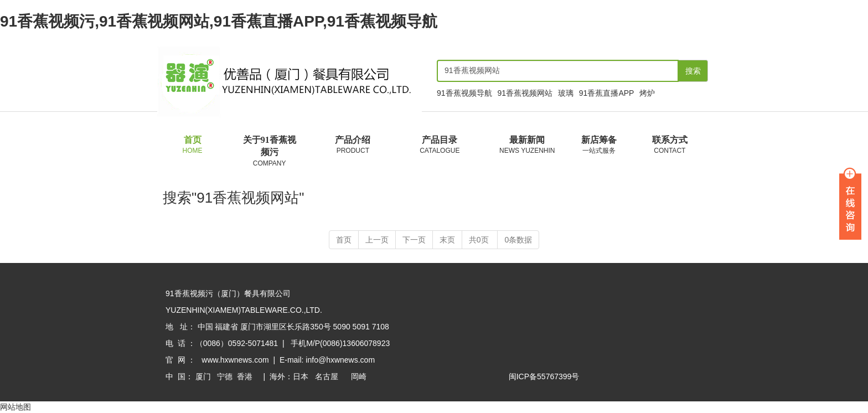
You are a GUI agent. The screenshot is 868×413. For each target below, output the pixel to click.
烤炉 (647, 93)
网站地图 (15, 407)
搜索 (693, 71)
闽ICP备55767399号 (544, 377)
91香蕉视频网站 (525, 93)
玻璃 (566, 93)
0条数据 (518, 240)
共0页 (480, 240)
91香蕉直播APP (607, 93)
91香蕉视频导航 (464, 93)
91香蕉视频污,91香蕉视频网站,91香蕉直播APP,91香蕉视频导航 (219, 21)
